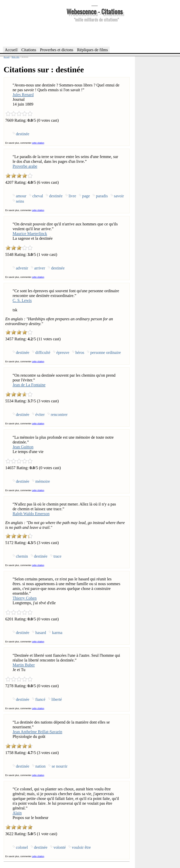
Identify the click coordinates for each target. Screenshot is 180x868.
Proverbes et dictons (57, 50)
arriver (40, 268)
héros (80, 353)
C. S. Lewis (22, 300)
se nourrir (60, 766)
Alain (17, 813)
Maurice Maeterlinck (30, 234)
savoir (119, 196)
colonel (22, 847)
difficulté (43, 353)
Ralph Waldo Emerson (31, 514)
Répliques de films (92, 50)
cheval (38, 196)
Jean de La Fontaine (29, 385)
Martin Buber (24, 665)
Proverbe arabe (25, 166)
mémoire (43, 481)
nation (40, 766)
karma (57, 633)
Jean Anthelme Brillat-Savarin (37, 732)
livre (72, 196)
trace (57, 556)
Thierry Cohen (25, 598)
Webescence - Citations (95, 11)
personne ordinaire (106, 353)
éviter (40, 415)
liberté (57, 699)
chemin (22, 556)
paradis (102, 196)
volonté (60, 847)
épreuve (63, 353)
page (86, 196)
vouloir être (81, 847)
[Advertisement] (95, 34)
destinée (23, 134)
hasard (41, 633)
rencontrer (59, 415)
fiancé (40, 699)
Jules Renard (23, 95)
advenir (22, 268)
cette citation (38, 143)
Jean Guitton (23, 447)
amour (21, 196)
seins (20, 201)
